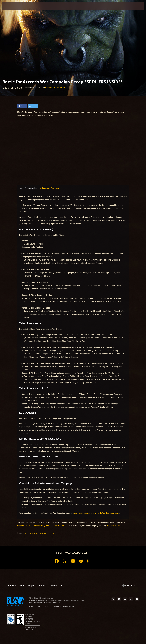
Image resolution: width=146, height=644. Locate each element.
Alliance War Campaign (50, 188)
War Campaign (45, 533)
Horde (55, 533)
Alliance (63, 533)
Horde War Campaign (28, 188)
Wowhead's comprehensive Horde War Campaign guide (97, 513)
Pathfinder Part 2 (61, 526)
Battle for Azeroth (31, 533)
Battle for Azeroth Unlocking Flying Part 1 (34, 526)
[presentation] (9, 6)
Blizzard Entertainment (55, 88)
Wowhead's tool (113, 526)
